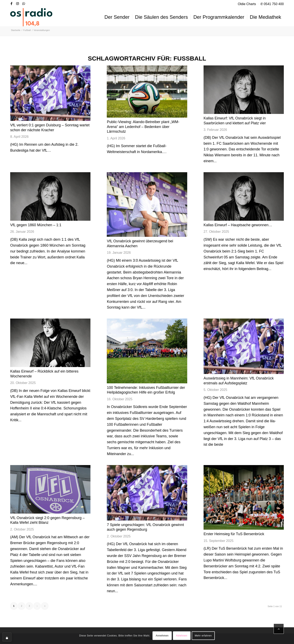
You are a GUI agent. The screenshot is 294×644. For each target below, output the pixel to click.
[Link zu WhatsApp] (24, 3)
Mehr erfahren (203, 636)
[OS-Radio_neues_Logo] (31, 17)
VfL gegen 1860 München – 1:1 (36, 225)
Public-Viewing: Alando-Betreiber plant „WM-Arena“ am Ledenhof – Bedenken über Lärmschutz (143, 127)
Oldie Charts (247, 4)
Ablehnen (182, 636)
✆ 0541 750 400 (272, 4)
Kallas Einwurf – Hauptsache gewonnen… (238, 225)
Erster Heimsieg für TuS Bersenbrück (234, 534)
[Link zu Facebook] (11, 3)
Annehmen (162, 636)
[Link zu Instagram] (18, 3)
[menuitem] (247, 4)
